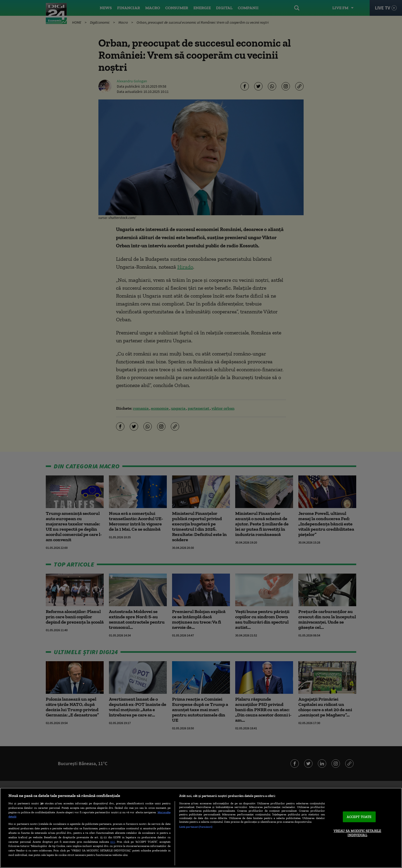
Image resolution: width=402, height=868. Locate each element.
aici (113, 842)
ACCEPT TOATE (359, 817)
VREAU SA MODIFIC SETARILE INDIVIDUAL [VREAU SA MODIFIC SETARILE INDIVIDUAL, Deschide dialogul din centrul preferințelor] (357, 833)
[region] (201, 828)
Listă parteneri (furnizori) (196, 827)
